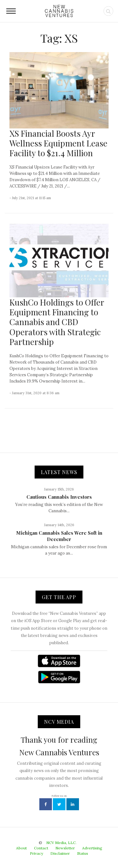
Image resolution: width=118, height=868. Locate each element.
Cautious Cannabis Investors (59, 497)
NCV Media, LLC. (61, 843)
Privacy (37, 853)
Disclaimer (60, 853)
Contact (41, 848)
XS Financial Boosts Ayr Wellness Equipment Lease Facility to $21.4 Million (58, 143)
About (21, 848)
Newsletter (65, 848)
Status (83, 853)
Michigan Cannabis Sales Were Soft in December (59, 536)
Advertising (92, 848)
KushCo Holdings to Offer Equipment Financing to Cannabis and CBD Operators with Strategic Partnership (57, 322)
